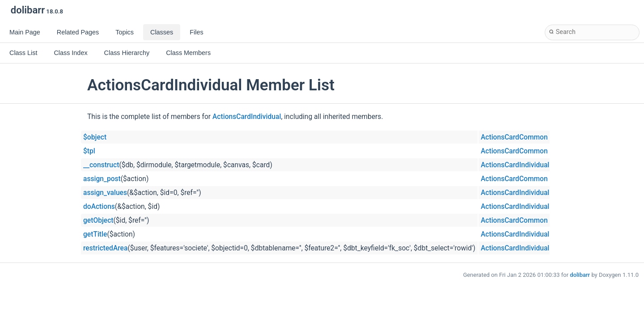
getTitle (95, 234)
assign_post (102, 179)
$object (95, 137)
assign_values (105, 193)
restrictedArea (105, 248)
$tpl (89, 151)
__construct (101, 165)
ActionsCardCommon (514, 137)
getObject (98, 220)
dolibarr (580, 275)
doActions (99, 207)
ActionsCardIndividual (247, 117)
